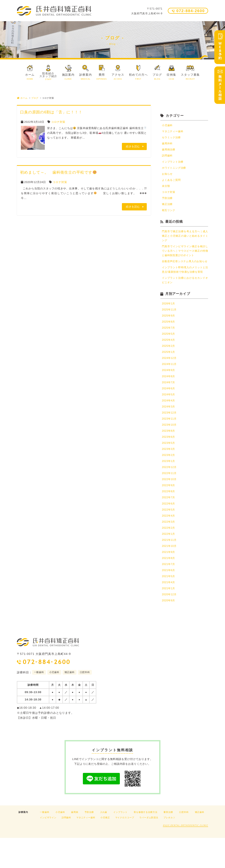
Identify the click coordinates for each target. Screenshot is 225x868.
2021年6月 (169, 599)
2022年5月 (169, 535)
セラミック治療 (172, 138)
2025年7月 (169, 345)
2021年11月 (170, 567)
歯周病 (75, 842)
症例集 (171, 77)
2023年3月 (169, 472)
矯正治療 (168, 208)
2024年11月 (170, 383)
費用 (102, 77)
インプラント (120, 842)
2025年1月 (169, 371)
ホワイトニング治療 (175, 170)
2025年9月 (169, 333)
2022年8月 (169, 516)
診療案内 (85, 77)
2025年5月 (169, 352)
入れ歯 (104, 842)
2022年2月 (169, 554)
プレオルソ (169, 848)
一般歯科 (45, 842)
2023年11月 (170, 440)
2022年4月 (169, 542)
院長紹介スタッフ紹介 (48, 76)
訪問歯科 (168, 157)
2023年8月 (169, 453)
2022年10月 (170, 504)
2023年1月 (169, 485)
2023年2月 (169, 478)
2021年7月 (169, 592)
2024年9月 (169, 390)
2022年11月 (170, 497)
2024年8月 (169, 396)
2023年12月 (170, 434)
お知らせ (168, 176)
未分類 (166, 189)
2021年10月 (170, 573)
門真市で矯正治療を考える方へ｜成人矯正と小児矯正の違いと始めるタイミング (185, 240)
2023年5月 (169, 466)
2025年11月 (170, 326)
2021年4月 (169, 611)
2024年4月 (169, 421)
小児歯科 (168, 125)
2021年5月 (169, 605)
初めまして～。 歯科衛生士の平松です (58, 172)
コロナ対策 (58, 122)
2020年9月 (169, 630)
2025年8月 (169, 339)
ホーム (30, 77)
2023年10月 (170, 447)
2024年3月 (169, 428)
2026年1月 (169, 320)
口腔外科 (184, 842)
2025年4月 (169, 358)
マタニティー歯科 (173, 132)
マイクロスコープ (125, 848)
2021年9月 (169, 580)
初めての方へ (138, 77)
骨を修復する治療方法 (146, 842)
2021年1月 (169, 618)
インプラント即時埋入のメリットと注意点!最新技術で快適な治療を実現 (185, 283)
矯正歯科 (200, 842)
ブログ (157, 77)
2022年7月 (169, 523)
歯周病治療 (169, 151)
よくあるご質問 (172, 182)
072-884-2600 (191, 11)
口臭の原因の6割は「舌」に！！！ (51, 112)
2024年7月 (169, 402)
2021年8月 (169, 586)
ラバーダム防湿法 (149, 848)
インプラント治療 (173, 163)
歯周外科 (168, 144)
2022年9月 (169, 510)
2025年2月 (169, 364)
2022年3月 (169, 548)
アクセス (118, 77)
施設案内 (68, 77)
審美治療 (168, 842)
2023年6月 (169, 459)
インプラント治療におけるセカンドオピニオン (185, 296)
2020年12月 (170, 624)
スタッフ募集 (190, 77)
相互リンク (169, 214)
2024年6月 (169, 409)
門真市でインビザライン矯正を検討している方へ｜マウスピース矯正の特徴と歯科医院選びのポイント (185, 256)
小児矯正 (105, 848)
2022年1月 (169, 561)
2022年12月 (170, 491)
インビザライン (48, 848)
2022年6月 (169, 529)
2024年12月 (170, 377)
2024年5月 (169, 415)
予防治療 (168, 201)
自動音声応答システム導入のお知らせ (185, 269)
